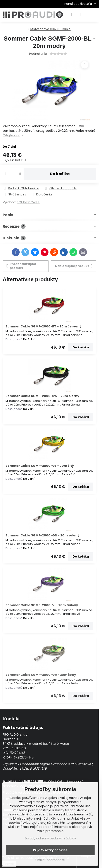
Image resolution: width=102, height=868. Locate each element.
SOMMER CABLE (28, 202)
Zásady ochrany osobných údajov (50, 838)
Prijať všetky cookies (50, 850)
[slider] (58, 54)
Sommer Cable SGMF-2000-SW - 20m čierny (42, 396)
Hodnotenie (38, 54)
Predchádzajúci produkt (21, 266)
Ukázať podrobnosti (50, 860)
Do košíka (60, 174)
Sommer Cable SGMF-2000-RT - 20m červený (43, 326)
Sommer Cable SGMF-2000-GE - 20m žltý (40, 466)
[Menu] (93, 15)
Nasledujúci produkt (74, 266)
